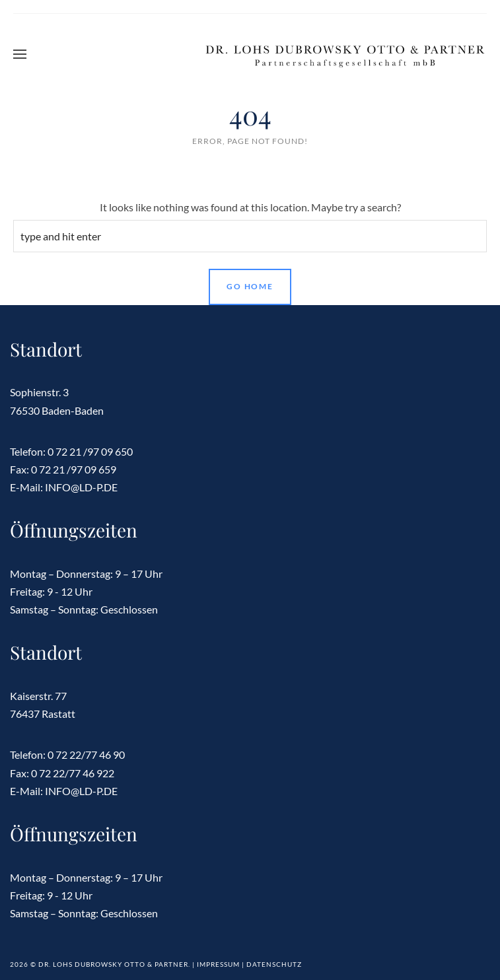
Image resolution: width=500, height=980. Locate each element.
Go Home (250, 286)
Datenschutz (274, 964)
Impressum (218, 964)
